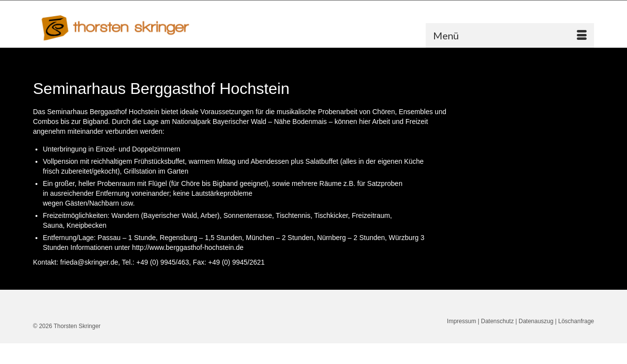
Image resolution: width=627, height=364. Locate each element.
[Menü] (510, 35)
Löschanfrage (576, 321)
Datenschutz (497, 321)
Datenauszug (536, 321)
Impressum (461, 321)
